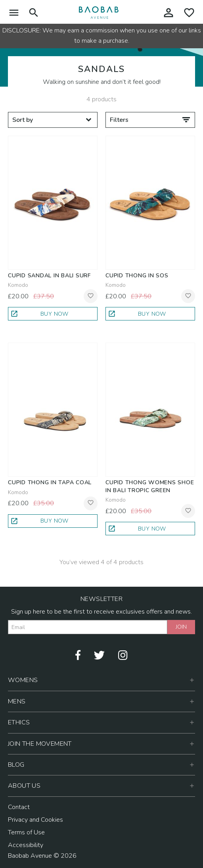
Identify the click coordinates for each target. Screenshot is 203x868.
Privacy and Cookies (35, 820)
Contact (19, 807)
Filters (119, 120)
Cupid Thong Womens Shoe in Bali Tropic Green (150, 486)
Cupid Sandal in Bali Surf (49, 276)
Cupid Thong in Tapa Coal (50, 482)
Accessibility (26, 845)
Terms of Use (26, 832)
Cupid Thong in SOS (137, 276)
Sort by (23, 120)
